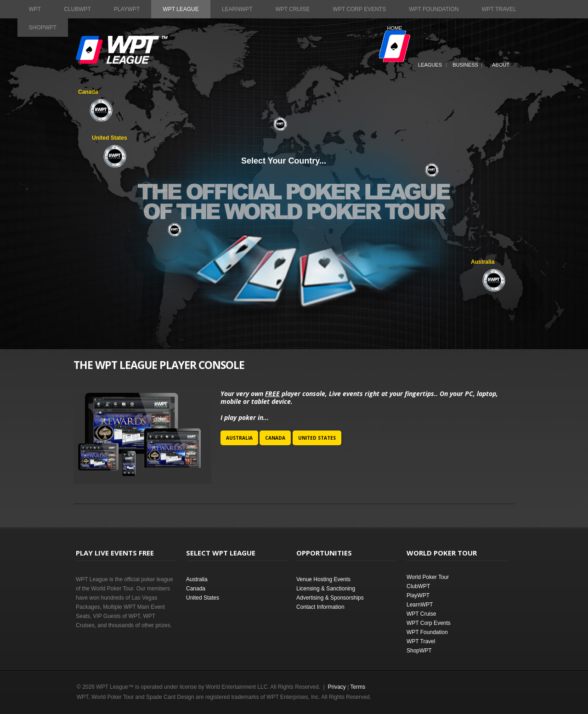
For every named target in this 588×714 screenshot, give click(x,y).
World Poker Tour (428, 577)
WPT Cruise (292, 9)
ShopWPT (43, 28)
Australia (239, 438)
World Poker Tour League (122, 50)
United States (317, 438)
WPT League (181, 9)
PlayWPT (127, 9)
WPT (35, 9)
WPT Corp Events (360, 9)
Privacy (336, 687)
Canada (275, 438)
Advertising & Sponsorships (330, 598)
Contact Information (320, 607)
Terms (358, 687)
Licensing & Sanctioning (326, 589)
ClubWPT (77, 9)
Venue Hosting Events (323, 579)
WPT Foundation (434, 9)
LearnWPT (237, 9)
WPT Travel (499, 9)
